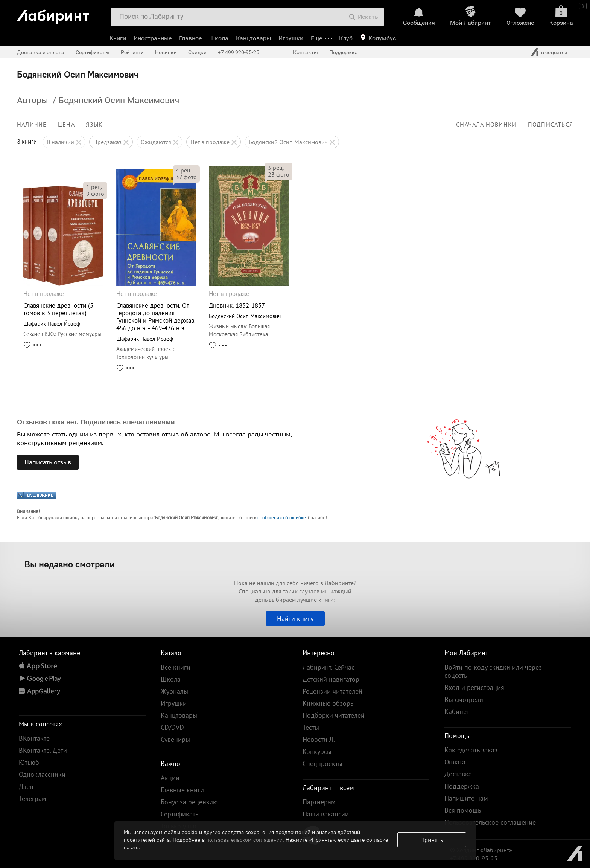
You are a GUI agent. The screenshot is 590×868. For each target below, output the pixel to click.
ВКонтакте (34, 738)
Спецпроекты (322, 764)
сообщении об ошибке (282, 518)
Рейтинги (132, 52)
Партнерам (319, 802)
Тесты (311, 727)
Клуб (346, 38)
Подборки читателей (334, 715)
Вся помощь (463, 810)
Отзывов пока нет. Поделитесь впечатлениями (96, 422)
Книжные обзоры (329, 703)
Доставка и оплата (41, 52)
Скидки (197, 52)
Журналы (174, 691)
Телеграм (33, 799)
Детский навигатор (331, 679)
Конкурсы (317, 751)
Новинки (166, 52)
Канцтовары (253, 38)
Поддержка (344, 52)
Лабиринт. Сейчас (328, 667)
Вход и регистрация (474, 687)
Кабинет (457, 712)
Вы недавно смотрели (70, 564)
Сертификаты (93, 52)
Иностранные (153, 38)
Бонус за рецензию (189, 802)
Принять (432, 840)
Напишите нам (466, 798)
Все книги (176, 667)
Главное (190, 38)
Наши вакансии (326, 814)
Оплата (455, 762)
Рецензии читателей (332, 691)
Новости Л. (319, 739)
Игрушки (291, 38)
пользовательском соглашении (244, 840)
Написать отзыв (48, 462)
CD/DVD (172, 727)
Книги (118, 38)
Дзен (26, 786)
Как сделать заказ (471, 750)
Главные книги (182, 790)
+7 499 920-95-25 (239, 52)
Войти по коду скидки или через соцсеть (493, 671)
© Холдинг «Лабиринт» (481, 850)
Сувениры (175, 739)
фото (95, 194)
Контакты (306, 52)
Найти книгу (295, 619)
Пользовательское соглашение (490, 822)
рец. (94, 187)
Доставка (458, 774)
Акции (170, 778)
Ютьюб (29, 762)
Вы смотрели (464, 699)
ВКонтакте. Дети (43, 750)
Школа (219, 38)
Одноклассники (42, 774)
